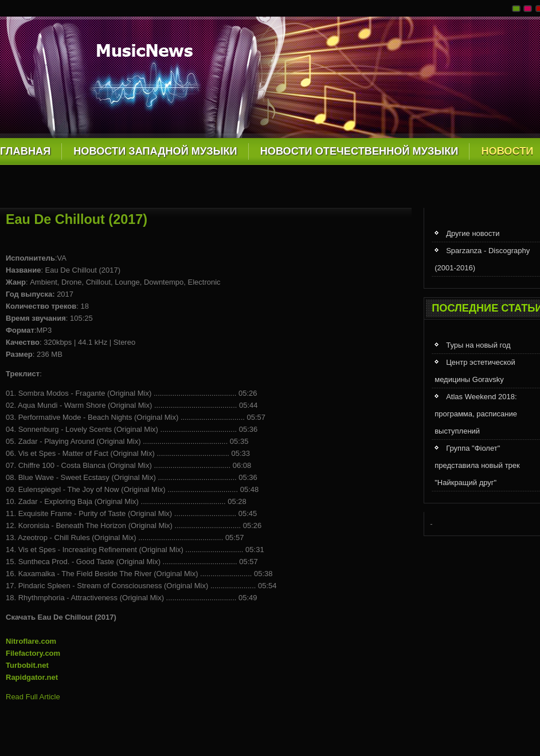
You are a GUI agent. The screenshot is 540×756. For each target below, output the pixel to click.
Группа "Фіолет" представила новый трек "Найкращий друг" (477, 465)
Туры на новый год (478, 345)
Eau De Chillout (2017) (77, 219)
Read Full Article (33, 697)
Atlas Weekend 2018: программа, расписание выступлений (476, 414)
